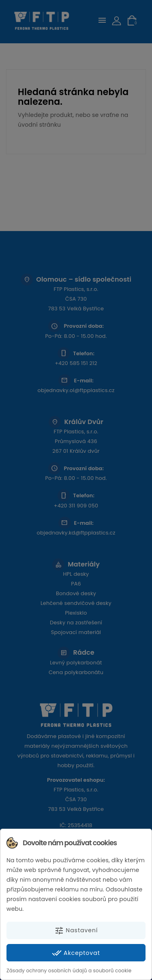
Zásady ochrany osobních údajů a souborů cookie (69, 970)
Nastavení (76, 931)
